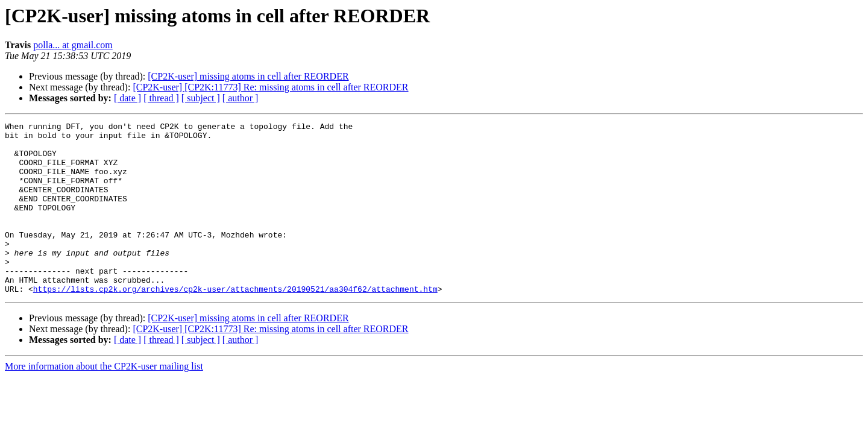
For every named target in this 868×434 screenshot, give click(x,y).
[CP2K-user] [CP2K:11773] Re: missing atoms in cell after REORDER (270, 87)
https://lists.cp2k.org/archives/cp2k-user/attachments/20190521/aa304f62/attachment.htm (235, 323)
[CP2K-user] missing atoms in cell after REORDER (248, 76)
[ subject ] (201, 98)
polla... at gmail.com (73, 45)
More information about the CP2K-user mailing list (104, 401)
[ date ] (127, 98)
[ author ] (241, 98)
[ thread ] (161, 98)
